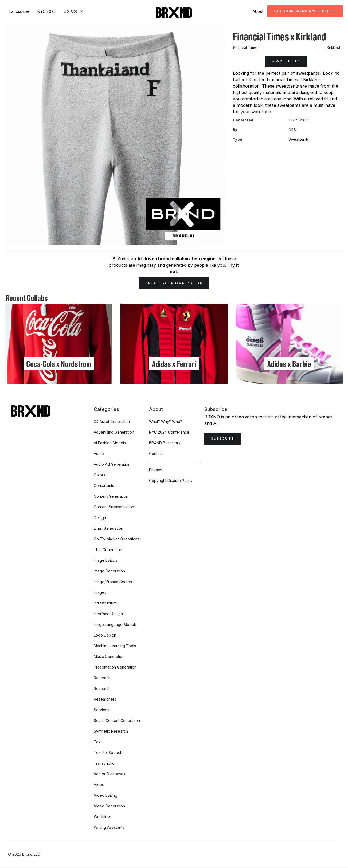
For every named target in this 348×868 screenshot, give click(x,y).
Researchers (105, 699)
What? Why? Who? (166, 421)
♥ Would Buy (286, 61)
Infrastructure (105, 603)
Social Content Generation (117, 720)
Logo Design (105, 635)
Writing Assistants (109, 827)
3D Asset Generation (112, 421)
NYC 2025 (46, 11)
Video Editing (105, 795)
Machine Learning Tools (115, 646)
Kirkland (333, 48)
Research (102, 678)
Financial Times (245, 48)
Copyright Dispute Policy (171, 480)
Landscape (19, 11)
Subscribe (222, 439)
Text (98, 742)
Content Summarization (114, 507)
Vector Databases (110, 774)
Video (99, 785)
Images (100, 592)
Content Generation (111, 496)
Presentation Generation (115, 667)
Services (101, 710)
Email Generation (108, 528)
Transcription (105, 763)
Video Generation (109, 806)
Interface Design (108, 614)
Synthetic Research (111, 731)
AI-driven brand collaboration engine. (177, 259)
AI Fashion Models (110, 443)
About (258, 11)
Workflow (102, 817)
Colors (99, 475)
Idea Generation (108, 550)
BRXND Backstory (165, 443)
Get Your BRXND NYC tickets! (305, 11)
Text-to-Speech (108, 753)
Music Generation (109, 656)
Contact (156, 453)
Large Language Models (115, 624)
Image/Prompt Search (113, 582)
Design (100, 518)
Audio (99, 453)
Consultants (104, 486)
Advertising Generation (114, 432)
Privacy (156, 470)
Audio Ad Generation (112, 464)
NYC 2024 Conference (169, 432)
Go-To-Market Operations (117, 539)
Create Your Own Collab (174, 283)
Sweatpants (299, 139)
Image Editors (106, 560)
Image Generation (109, 571)
